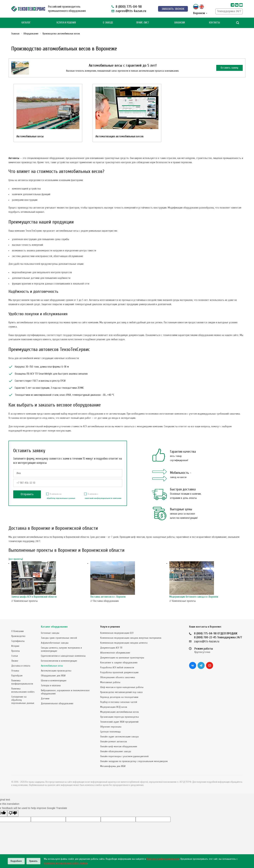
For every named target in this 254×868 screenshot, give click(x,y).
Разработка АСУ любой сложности (117, 667)
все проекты (16, 559)
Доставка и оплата (21, 666)
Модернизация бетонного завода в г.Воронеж (194, 597)
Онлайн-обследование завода (116, 751)
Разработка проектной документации (119, 672)
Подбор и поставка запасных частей (119, 702)
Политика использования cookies (23, 690)
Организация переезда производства (120, 717)
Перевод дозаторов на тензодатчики (119, 697)
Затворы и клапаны (51, 685)
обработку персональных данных (61, 498)
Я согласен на (61, 496)
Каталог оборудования (54, 627)
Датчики (45, 699)
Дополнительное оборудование (57, 703)
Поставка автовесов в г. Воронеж (108, 597)
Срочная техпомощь (111, 732)
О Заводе (108, 23)
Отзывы (15, 671)
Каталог (26, 23)
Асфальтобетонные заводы (55, 643)
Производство (18, 636)
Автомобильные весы (30, 136)
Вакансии (180, 23)
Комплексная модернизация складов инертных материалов (131, 638)
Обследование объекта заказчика (118, 677)
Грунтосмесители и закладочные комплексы (63, 656)
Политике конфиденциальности (163, 859)
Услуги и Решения (66, 23)
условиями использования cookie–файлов (66, 863)
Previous (10, 583)
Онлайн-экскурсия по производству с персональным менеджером (134, 761)
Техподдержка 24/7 (229, 11)
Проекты (16, 651)
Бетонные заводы (50, 633)
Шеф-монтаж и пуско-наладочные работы (122, 687)
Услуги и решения (110, 627)
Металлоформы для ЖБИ (113, 766)
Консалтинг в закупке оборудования (119, 663)
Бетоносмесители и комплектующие (59, 661)
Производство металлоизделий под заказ (121, 692)
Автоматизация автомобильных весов (120, 136)
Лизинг (15, 661)
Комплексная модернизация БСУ (117, 633)
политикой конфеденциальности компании (103, 498)
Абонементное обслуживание (115, 653)
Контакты (214, 23)
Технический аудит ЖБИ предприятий (119, 722)
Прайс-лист (143, 23)
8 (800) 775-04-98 (129, 7)
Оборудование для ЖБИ (53, 676)
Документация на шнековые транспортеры (122, 658)
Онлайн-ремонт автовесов (114, 742)
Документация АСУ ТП (111, 648)
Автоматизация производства (56, 671)
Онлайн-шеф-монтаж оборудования (119, 746)
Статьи (15, 656)
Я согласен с (103, 496)
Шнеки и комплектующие (54, 681)
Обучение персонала (111, 727)
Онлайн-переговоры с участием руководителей (124, 756)
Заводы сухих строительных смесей (59, 638)
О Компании (17, 631)
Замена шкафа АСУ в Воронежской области (34, 597)
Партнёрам (17, 676)
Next (244, 583)
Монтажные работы (110, 682)
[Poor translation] (13, 813)
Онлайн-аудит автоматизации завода (119, 737)
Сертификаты (18, 641)
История (15, 646)
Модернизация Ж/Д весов (114, 707)
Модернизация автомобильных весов (120, 712)
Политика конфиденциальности (22, 682)
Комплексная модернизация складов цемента (124, 643)
